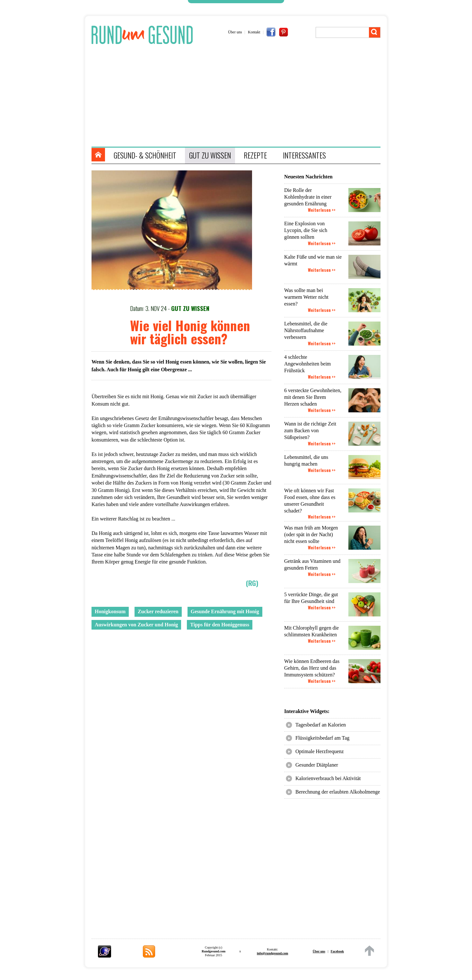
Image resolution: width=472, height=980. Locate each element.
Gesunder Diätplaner (317, 765)
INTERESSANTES (304, 155)
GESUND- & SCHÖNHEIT (145, 155)
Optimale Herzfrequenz (320, 751)
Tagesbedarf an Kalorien (321, 725)
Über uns (235, 32)
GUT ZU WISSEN (210, 155)
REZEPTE (255, 155)
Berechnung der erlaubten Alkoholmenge (338, 792)
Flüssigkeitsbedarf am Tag (322, 738)
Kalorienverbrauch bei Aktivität (328, 778)
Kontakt (254, 32)
